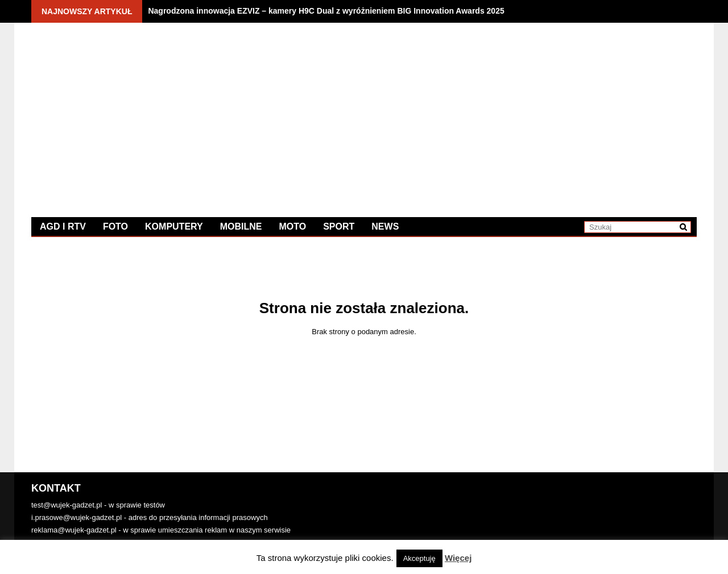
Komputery (174, 226)
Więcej (458, 558)
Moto (292, 226)
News (385, 226)
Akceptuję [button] (419, 558)
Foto (115, 226)
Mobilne (241, 226)
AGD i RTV (63, 226)
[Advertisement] (530, 111)
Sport (339, 226)
